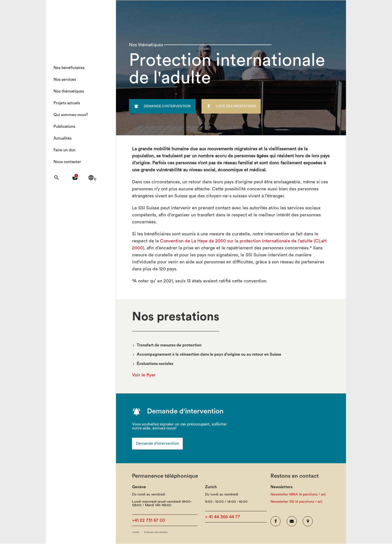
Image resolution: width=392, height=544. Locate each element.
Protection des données (156, 533)
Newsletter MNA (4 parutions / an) (298, 495)
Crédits (136, 533)
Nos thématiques (69, 91)
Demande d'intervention (158, 444)
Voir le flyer (144, 375)
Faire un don (64, 150)
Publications (64, 127)
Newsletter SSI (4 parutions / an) (296, 502)
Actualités (62, 138)
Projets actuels (67, 103)
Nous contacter (67, 162)
